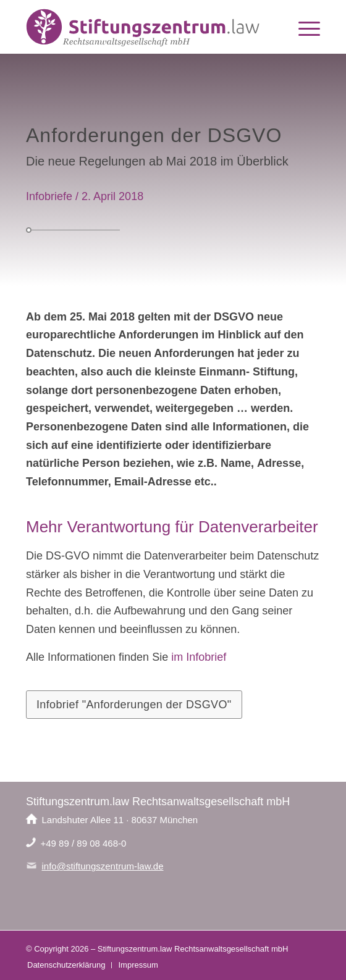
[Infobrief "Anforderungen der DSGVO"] (134, 705)
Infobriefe (49, 196)
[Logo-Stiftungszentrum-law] (144, 28)
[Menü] (303, 28)
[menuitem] (303, 28)
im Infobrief (199, 657)
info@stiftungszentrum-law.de (103, 866)
